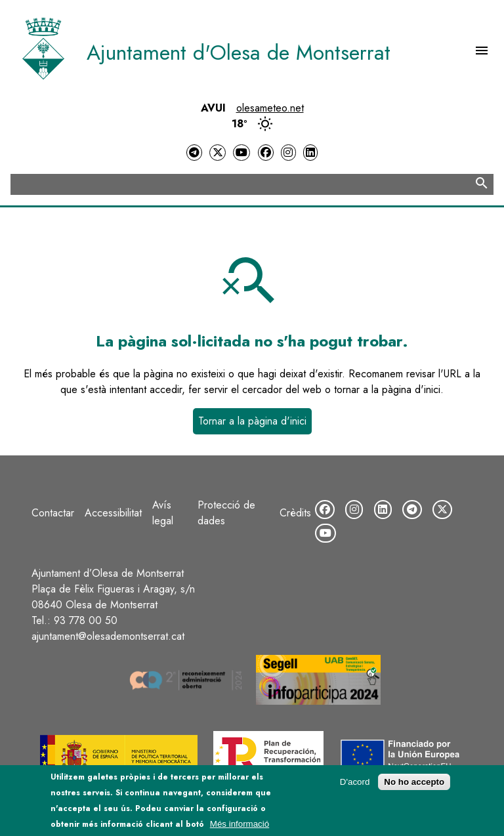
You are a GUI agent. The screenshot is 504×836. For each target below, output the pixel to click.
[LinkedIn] (310, 153)
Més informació (240, 827)
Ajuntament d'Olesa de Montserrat (239, 52)
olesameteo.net (270, 108)
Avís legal (163, 513)
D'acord (355, 785)
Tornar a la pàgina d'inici (252, 421)
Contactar (53, 513)
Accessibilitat (113, 513)
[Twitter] (217, 153)
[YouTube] (241, 153)
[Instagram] (288, 153)
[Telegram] (194, 153)
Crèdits (295, 513)
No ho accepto (414, 785)
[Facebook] (266, 153)
